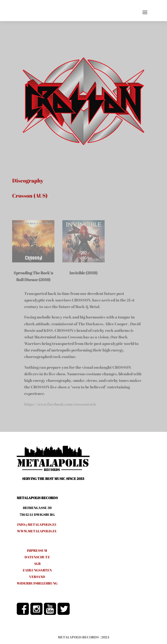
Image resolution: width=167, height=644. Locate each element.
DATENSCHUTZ (37, 557)
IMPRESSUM (37, 550)
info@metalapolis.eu (37, 524)
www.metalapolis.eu (37, 531)
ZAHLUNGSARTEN (37, 570)
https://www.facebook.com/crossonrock (60, 404)
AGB (37, 564)
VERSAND (37, 577)
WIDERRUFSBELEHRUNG (37, 583)
